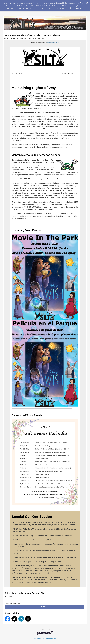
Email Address (10, 597)
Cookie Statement (74, 8)
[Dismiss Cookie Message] (87, 2)
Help (55, 638)
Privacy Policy (38, 638)
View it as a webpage (53, 42)
